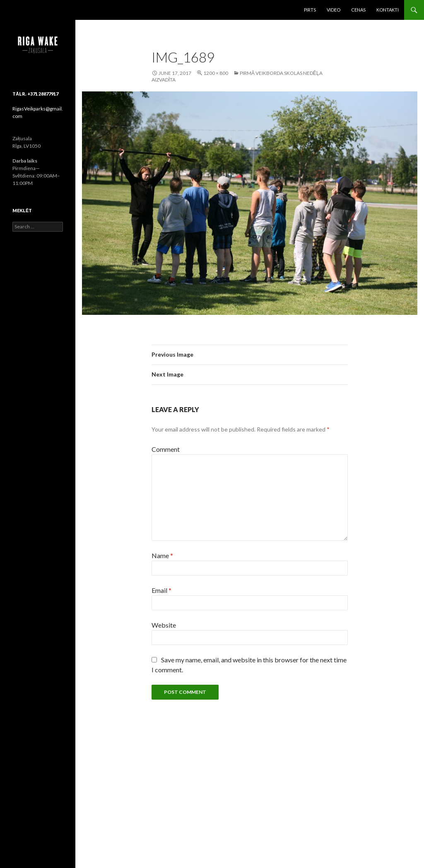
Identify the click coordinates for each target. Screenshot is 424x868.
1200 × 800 (216, 73)
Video (334, 10)
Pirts (310, 10)
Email (161, 590)
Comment (166, 449)
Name (162, 555)
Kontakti (388, 10)
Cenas (358, 10)
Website (164, 625)
